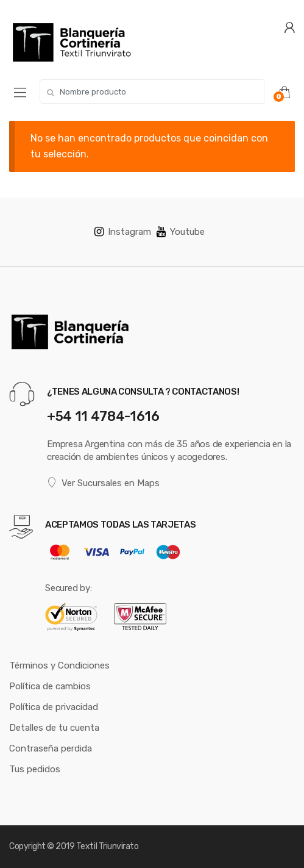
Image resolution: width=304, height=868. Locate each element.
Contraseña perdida (51, 748)
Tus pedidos (35, 769)
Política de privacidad (54, 707)
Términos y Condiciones (59, 665)
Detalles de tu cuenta (54, 728)
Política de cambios (50, 686)
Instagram (123, 232)
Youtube (181, 232)
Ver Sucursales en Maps (103, 483)
